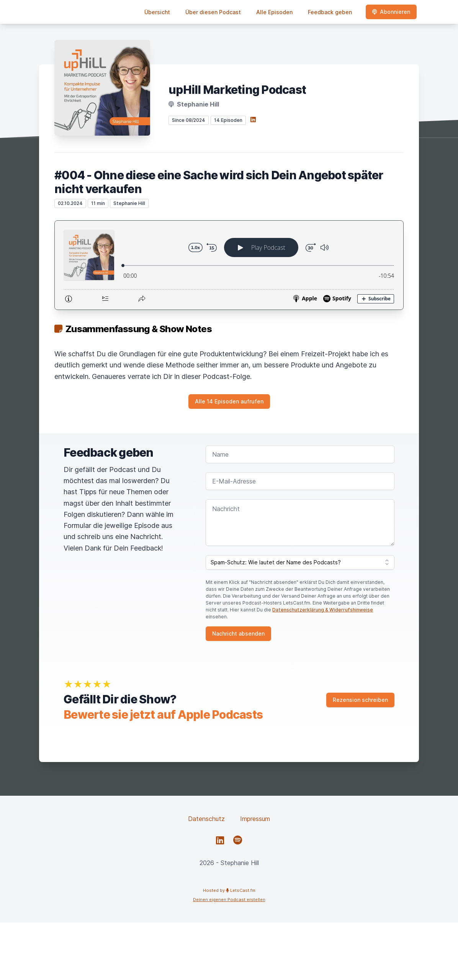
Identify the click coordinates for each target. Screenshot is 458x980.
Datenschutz (206, 819)
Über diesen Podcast (213, 12)
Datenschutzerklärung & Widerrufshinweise (323, 610)
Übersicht (157, 12)
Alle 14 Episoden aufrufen (229, 401)
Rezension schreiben (360, 700)
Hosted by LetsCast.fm (229, 890)
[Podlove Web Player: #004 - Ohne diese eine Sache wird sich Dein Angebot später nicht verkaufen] (229, 265)
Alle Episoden (274, 12)
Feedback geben (330, 12)
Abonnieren (391, 12)
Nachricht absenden (238, 633)
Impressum (255, 819)
